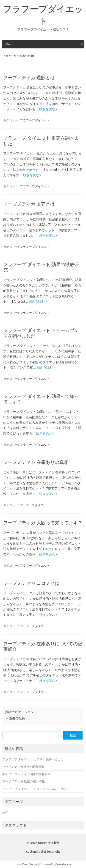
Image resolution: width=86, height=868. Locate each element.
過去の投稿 (15, 718)
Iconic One (21, 864)
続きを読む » (48, 109)
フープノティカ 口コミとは (31, 583)
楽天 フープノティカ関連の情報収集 (26, 774)
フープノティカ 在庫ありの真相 (36, 462)
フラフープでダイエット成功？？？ (43, 29)
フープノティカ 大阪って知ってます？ (43, 523)
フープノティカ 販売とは (29, 204)
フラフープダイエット (35, 120)
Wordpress (64, 864)
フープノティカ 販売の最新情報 (24, 767)
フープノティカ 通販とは (29, 77)
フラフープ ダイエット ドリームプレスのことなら (36, 789)
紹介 (5, 812)
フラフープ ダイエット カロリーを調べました (33, 759)
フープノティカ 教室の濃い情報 (24, 781)
